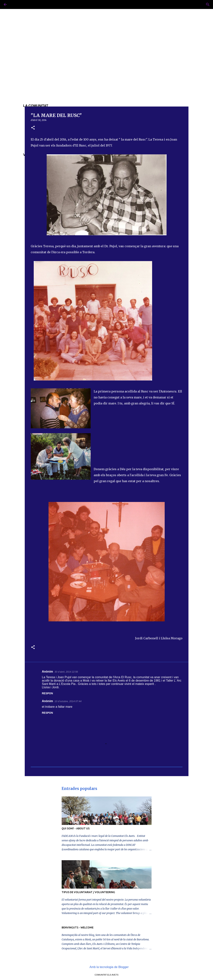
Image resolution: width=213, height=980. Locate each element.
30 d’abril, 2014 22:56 (66, 672)
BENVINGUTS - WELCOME (78, 927)
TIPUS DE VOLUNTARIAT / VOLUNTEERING (88, 892)
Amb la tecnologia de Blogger (106, 967)
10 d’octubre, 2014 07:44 (68, 701)
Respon (47, 693)
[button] (33, 128)
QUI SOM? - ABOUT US (76, 828)
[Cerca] (16, 4)
